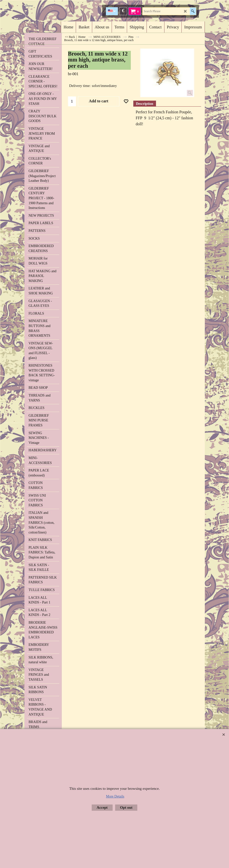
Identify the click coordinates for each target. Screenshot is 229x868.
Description (145, 104)
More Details (115, 796)
